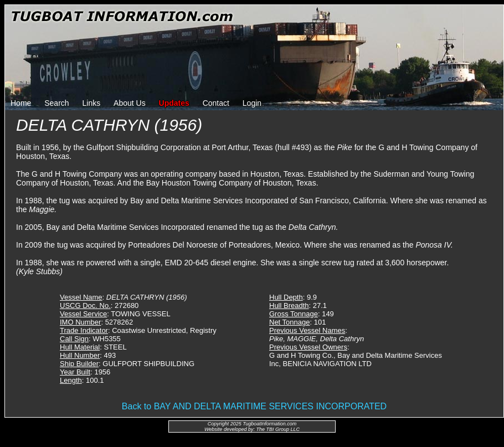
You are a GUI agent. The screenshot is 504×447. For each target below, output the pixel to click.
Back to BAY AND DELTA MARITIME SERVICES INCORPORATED (254, 406)
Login (252, 103)
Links (92, 103)
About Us (130, 103)
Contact (216, 103)
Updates (174, 103)
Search (56, 103)
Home (21, 103)
